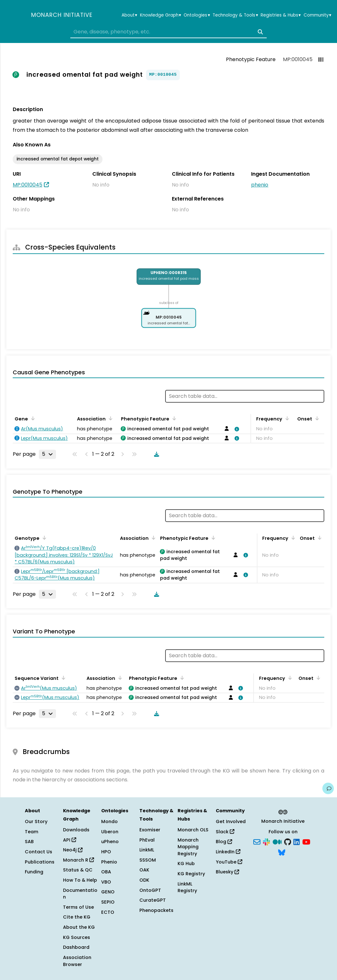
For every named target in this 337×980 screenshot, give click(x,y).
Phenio (109, 862)
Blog (224, 842)
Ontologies (197, 15)
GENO (108, 892)
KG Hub (186, 864)
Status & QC (78, 870)
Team (32, 832)
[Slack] (266, 841)
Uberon (110, 832)
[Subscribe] (257, 841)
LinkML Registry (187, 887)
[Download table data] (155, 454)
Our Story (36, 821)
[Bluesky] (282, 852)
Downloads (76, 830)
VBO (106, 882)
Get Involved (231, 821)
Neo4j (73, 850)
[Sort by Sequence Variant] (62, 678)
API (70, 840)
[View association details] (235, 429)
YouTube (229, 862)
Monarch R (78, 860)
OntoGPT (150, 890)
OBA (106, 872)
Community (317, 15)
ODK (144, 880)
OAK (144, 870)
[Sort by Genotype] (43, 538)
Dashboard (76, 947)
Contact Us (39, 852)
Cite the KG (77, 917)
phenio (260, 185)
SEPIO (108, 902)
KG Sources (77, 937)
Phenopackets (156, 910)
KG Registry (191, 874)
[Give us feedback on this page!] (328, 788)
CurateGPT (153, 900)
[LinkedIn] (297, 841)
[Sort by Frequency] (286, 418)
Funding (34, 872)
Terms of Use (78, 907)
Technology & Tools (235, 15)
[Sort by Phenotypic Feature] (173, 418)
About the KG (79, 927)
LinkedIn (228, 852)
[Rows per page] (47, 454)
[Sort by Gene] (32, 418)
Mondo (109, 821)
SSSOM (148, 860)
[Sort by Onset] (316, 418)
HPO (106, 852)
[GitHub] (288, 841)
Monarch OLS (193, 830)
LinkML (147, 850)
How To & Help (80, 880)
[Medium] (277, 841)
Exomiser (150, 830)
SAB (29, 842)
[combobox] (168, 32)
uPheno (110, 842)
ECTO (108, 912)
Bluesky (227, 872)
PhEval (147, 840)
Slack (225, 832)
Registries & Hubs (281, 15)
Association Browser (77, 961)
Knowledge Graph (161, 15)
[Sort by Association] (109, 418)
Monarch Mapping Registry (188, 847)
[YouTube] (306, 841)
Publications (40, 862)
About (129, 15)
